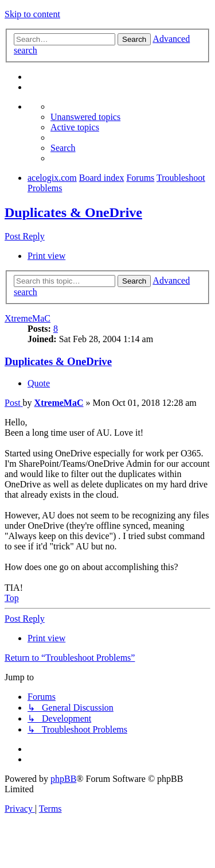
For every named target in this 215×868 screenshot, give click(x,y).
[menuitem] (85, 117)
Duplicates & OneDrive (73, 212)
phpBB (63, 779)
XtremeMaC (28, 318)
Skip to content (32, 14)
